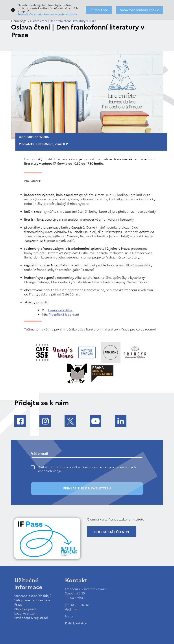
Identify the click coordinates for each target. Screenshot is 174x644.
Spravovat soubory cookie (140, 10)
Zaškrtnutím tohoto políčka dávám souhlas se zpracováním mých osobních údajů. (87, 469)
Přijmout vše (99, 10)
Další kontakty (76, 623)
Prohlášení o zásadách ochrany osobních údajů (47, 15)
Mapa (69, 616)
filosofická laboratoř (64, 315)
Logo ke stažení (26, 614)
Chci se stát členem (112, 532)
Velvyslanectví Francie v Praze (32, 602)
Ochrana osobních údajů (33, 596)
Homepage (19, 21)
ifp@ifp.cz (72, 609)
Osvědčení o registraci (31, 618)
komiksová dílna (60, 310)
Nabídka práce (25, 609)
